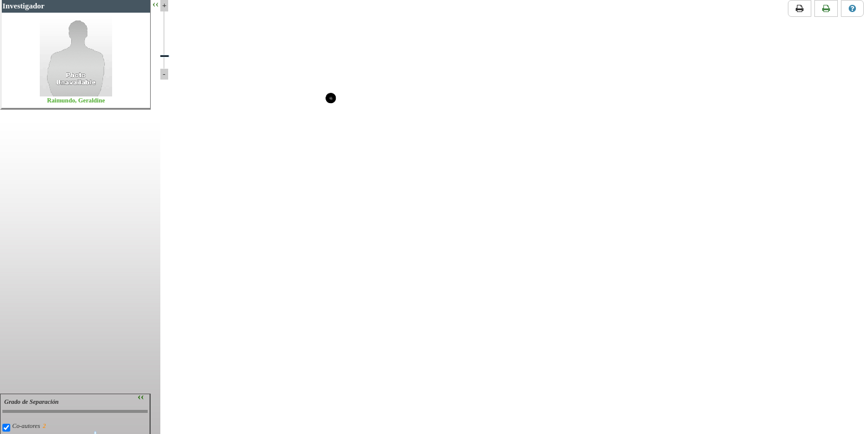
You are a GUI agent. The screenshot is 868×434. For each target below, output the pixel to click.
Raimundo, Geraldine (76, 100)
